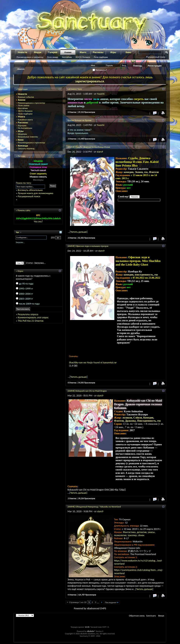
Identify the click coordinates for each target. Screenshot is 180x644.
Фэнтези (154, 172)
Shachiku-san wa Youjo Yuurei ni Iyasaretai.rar (93, 363)
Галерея (53, 52)
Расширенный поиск (156, 57)
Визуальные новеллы (28, 137)
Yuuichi (101, 94)
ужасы (151, 532)
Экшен (139, 172)
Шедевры (22, 134)
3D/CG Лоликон (83, 57)
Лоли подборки (101, 57)
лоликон (127, 418)
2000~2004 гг (26, 294)
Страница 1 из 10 (78, 602)
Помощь (138, 66)
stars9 (100, 152)
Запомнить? (100, 70)
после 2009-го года (29, 304)
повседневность (144, 275)
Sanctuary (151, 616)
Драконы (130, 421)
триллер (132, 535)
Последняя (112, 602)
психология (120, 535)
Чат (18, 232)
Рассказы (98, 52)
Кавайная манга (25, 120)
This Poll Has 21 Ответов (31, 321)
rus (146, 172)
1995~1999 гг (26, 289)
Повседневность (146, 421)
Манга (83, 52)
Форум (38, 52)
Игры (113, 52)
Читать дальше (79, 232)
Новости (22, 52)
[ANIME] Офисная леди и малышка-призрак (88, 246)
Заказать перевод (26, 149)
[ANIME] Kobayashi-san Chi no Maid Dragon (87, 391)
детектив (142, 532)
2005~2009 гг (26, 299)
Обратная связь (137, 616)
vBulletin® (91, 631)
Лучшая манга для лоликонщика (35, 193)
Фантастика (129, 532)
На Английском (25, 128)
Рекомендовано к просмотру (30, 57)
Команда (23, 146)
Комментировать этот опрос (33, 317)
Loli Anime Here (75, 89)
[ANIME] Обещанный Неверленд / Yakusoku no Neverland (94, 507)
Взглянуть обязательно (30, 190)
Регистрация (155, 66)
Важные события (26, 97)
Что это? (38, 222)
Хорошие (22, 126)
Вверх (161, 616)
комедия (129, 172)
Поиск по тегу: (24, 183)
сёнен (141, 535)
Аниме (68, 52)
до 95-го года (26, 284)
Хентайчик (67, 57)
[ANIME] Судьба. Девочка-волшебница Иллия (89, 147)
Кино (128, 52)
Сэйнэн (138, 418)
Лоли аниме (53, 57)
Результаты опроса (28, 314)
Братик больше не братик (79, 120)
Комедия (148, 418)
